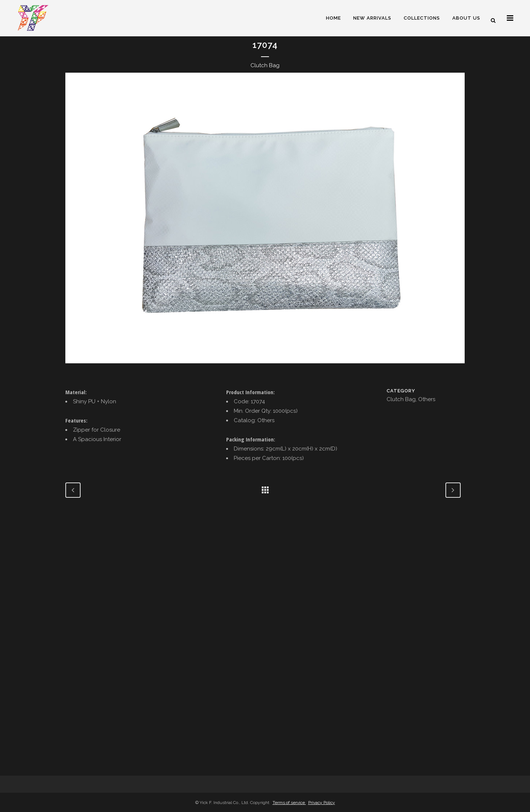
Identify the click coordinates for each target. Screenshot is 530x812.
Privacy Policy (322, 803)
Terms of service (289, 803)
